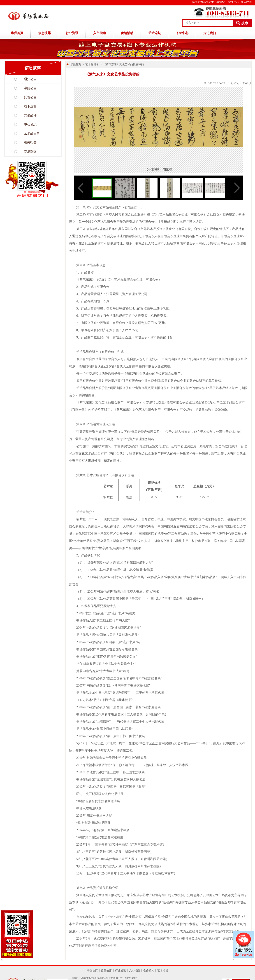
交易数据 (30, 151)
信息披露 (44, 33)
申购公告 (30, 88)
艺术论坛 (155, 33)
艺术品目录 (32, 133)
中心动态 (30, 124)
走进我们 (210, 33)
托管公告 (30, 97)
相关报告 (30, 142)
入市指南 (100, 33)
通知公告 (30, 79)
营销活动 (127, 33)
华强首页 (17, 33)
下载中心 (182, 33)
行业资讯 (72, 33)
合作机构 (149, 971)
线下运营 (30, 106)
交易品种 (30, 115)
